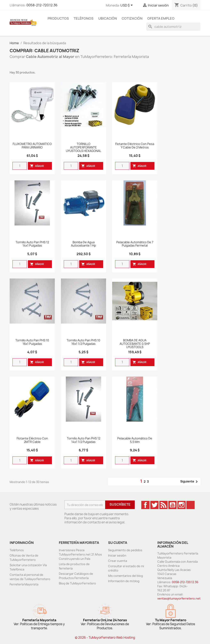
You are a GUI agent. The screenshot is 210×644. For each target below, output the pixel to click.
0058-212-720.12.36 (42, 5)
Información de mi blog (124, 581)
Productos (58, 18)
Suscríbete (120, 504)
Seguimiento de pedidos (125, 550)
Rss (163, 505)
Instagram (181, 505)
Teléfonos (84, 18)
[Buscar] (173, 27)
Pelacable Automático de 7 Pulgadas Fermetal (135, 244)
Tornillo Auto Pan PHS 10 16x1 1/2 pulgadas (83, 342)
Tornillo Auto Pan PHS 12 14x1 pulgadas (32, 244)
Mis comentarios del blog (126, 576)
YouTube (172, 505)
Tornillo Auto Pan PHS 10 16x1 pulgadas (32, 342)
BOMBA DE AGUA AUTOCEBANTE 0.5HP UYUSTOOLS (135, 344)
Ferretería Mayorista (24, 584)
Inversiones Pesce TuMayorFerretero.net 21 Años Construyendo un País (80, 554)
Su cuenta (118, 543)
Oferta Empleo (161, 18)
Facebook (145, 505)
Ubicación (108, 18)
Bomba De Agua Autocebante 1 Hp (83, 244)
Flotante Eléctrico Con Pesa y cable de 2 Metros (135, 146)
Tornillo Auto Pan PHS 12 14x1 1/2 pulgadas (84, 440)
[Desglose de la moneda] (127, 6)
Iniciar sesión (117, 555)
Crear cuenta (118, 561)
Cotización (132, 18)
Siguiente (190, 482)
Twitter (154, 505)
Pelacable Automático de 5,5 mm (135, 440)
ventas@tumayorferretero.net (179, 598)
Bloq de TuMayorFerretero (77, 583)
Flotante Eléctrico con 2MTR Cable (32, 440)
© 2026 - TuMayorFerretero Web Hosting (105, 638)
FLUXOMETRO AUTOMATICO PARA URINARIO (32, 146)
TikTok (191, 505)
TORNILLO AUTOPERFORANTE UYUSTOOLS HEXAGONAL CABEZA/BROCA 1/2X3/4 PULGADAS (83, 151)
